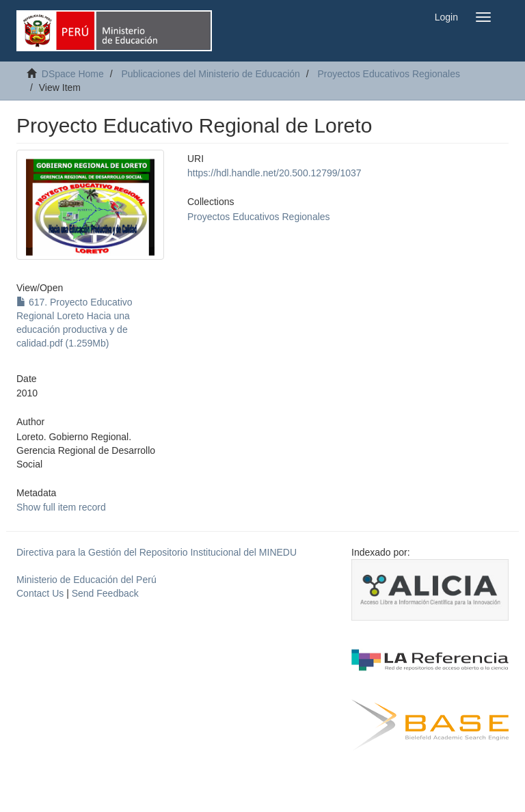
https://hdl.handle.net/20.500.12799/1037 (274, 173)
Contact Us (40, 593)
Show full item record (61, 507)
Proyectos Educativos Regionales (389, 74)
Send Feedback (105, 593)
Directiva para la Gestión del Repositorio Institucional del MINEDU (157, 552)
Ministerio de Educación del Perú (86, 580)
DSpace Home (73, 74)
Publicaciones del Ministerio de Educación (210, 74)
